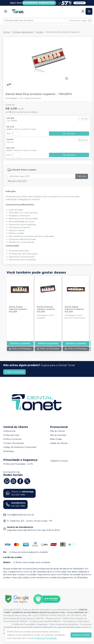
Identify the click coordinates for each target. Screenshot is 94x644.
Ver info (83, 119)
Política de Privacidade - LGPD (18, 464)
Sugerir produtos (14, 372)
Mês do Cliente (57, 431)
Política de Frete (11, 435)
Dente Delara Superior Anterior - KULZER (19, 309)
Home (6, 32)
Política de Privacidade (46, 638)
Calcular (82, 176)
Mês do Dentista (58, 435)
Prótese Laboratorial (23, 32)
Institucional (9, 431)
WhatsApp (9, 451)
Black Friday (56, 439)
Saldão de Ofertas (59, 443)
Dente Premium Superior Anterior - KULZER (47, 309)
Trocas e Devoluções (14, 443)
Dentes (39, 32)
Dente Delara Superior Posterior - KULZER (75, 309)
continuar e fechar (81, 635)
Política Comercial (12, 439)
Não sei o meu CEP (17, 181)
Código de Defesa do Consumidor (20, 447)
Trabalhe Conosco (59, 461)
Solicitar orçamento (20, 343)
